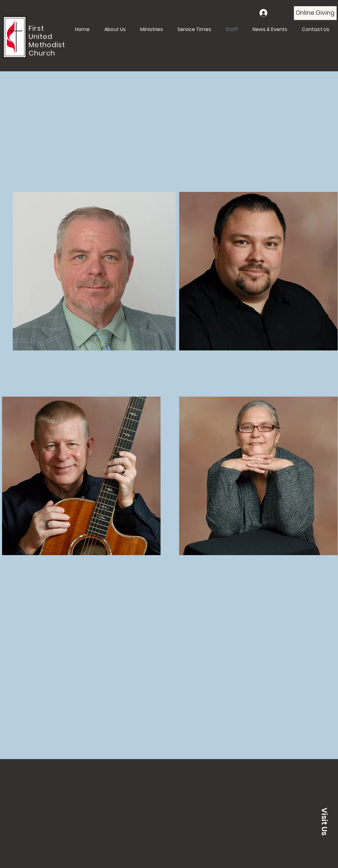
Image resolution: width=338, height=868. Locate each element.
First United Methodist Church (47, 41)
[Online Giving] (315, 13)
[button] (324, 821)
